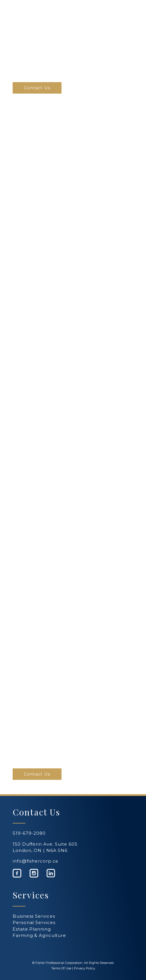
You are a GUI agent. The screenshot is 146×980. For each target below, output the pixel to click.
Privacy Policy (84, 968)
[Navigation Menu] (127, 7)
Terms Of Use (61, 968)
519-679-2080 (29, 833)
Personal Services (34, 922)
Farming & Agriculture (39, 935)
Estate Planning (32, 929)
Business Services (34, 916)
